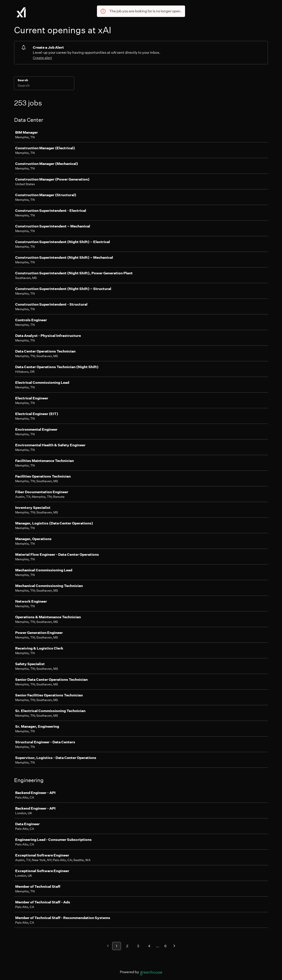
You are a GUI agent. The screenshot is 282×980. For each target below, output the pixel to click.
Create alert (42, 58)
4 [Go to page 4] (149, 946)
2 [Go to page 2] (127, 946)
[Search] (44, 86)
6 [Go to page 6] (165, 946)
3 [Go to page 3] (138, 946)
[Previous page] (108, 946)
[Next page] (174, 946)
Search (23, 80)
